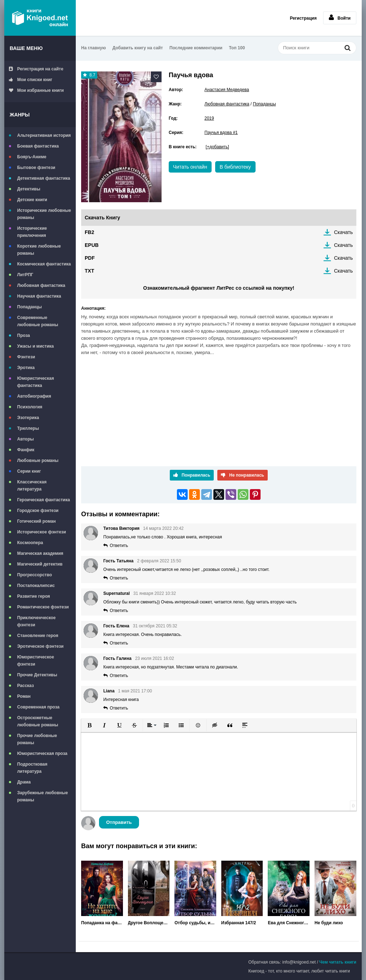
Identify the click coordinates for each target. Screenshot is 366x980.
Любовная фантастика (41, 285)
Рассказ (26, 686)
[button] (89, 725)
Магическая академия (40, 553)
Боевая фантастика (38, 146)
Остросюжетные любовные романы (38, 721)
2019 (209, 118)
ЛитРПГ (25, 275)
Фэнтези (26, 357)
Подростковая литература (32, 768)
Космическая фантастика (44, 264)
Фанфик (26, 450)
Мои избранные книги (36, 90)
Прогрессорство (34, 575)
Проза (24, 335)
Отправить (119, 822)
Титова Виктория (121, 528)
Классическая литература (32, 486)
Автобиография (34, 396)
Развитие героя (34, 596)
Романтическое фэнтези (43, 607)
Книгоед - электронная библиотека (40, 18)
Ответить (119, 546)
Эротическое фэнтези (40, 646)
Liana (109, 691)
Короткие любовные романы (39, 250)
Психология (30, 407)
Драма (24, 782)
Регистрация (303, 18)
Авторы (26, 439)
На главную (93, 48)
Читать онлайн (190, 167)
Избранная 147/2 (239, 923)
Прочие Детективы (37, 675)
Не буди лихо (329, 923)
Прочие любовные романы (37, 739)
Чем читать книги (338, 962)
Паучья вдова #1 (221, 133)
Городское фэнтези (38, 511)
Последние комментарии (196, 48)
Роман (24, 696)
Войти (340, 18)
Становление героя (38, 636)
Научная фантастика (39, 296)
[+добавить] (217, 147)
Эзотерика (28, 418)
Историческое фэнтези (42, 532)
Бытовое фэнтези (36, 168)
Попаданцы (29, 307)
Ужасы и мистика (35, 346)
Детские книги (32, 200)
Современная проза (38, 707)
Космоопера (30, 543)
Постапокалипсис (36, 586)
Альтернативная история (44, 135)
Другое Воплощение (149, 923)
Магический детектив (40, 564)
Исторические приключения (32, 232)
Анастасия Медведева (227, 90)
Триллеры (28, 428)
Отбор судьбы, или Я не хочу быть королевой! (195, 923)
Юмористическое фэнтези (36, 661)
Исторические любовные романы (44, 214)
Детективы (29, 189)
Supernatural (117, 593)
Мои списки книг (31, 80)
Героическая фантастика (44, 500)
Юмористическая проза (42, 753)
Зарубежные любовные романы (43, 796)
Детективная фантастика (44, 178)
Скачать (344, 232)
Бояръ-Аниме (32, 157)
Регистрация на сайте (36, 69)
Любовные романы (38, 461)
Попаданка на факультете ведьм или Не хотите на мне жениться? (102, 923)
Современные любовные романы (38, 321)
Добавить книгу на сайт (138, 48)
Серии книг (29, 471)
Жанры (20, 115)
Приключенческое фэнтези (36, 621)
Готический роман (36, 521)
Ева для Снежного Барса (289, 923)
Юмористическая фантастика (36, 382)
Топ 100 (237, 48)
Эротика (26, 368)
